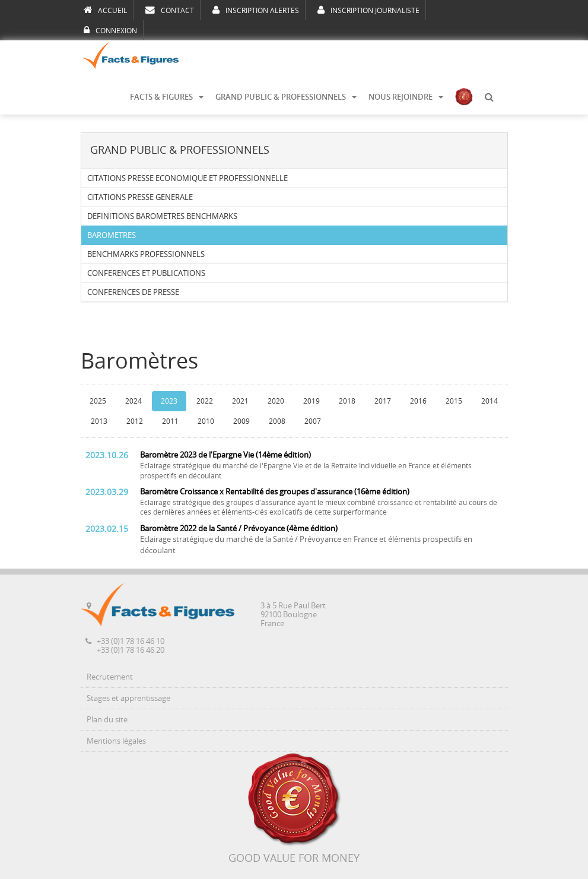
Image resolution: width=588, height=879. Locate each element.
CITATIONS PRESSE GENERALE (140, 197)
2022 (205, 401)
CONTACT (170, 10)
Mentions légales (116, 741)
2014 (490, 401)
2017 (383, 401)
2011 (170, 421)
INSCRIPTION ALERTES (256, 10)
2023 (169, 401)
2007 (313, 421)
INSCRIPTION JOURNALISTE (368, 10)
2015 (454, 401)
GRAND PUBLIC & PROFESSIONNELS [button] (286, 97)
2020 (276, 401)
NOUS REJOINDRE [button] (406, 97)
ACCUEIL (105, 10)
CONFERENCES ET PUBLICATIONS (146, 273)
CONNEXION (110, 30)
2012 (135, 421)
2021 (240, 401)
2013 (99, 421)
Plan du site (107, 720)
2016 (418, 401)
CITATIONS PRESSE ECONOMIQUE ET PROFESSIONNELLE (187, 178)
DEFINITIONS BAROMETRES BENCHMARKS (162, 216)
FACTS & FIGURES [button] (167, 97)
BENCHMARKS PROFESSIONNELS (146, 254)
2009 (241, 421)
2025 (98, 401)
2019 (312, 401)
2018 (347, 401)
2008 (277, 421)
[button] (489, 97)
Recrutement (110, 677)
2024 (134, 401)
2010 (206, 421)
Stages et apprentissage (128, 698)
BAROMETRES (112, 235)
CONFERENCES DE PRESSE (133, 292)
